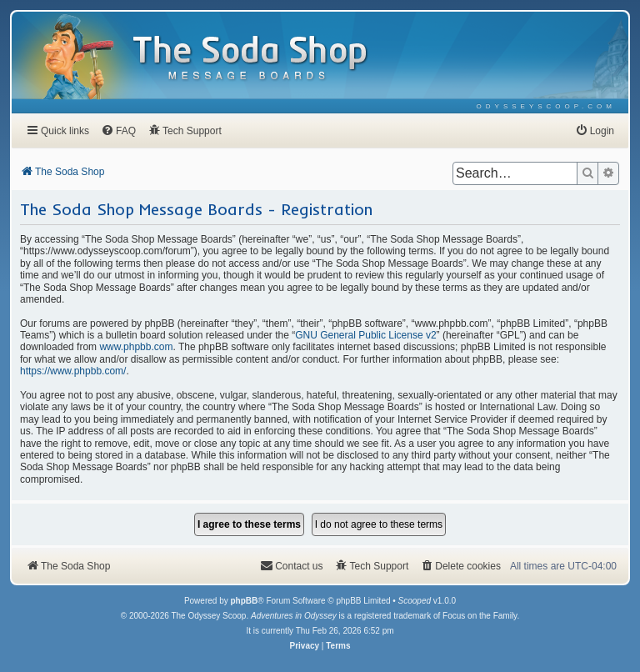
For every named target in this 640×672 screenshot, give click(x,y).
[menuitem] (546, 106)
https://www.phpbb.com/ (73, 371)
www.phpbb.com (136, 347)
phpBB (244, 601)
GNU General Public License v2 (365, 335)
